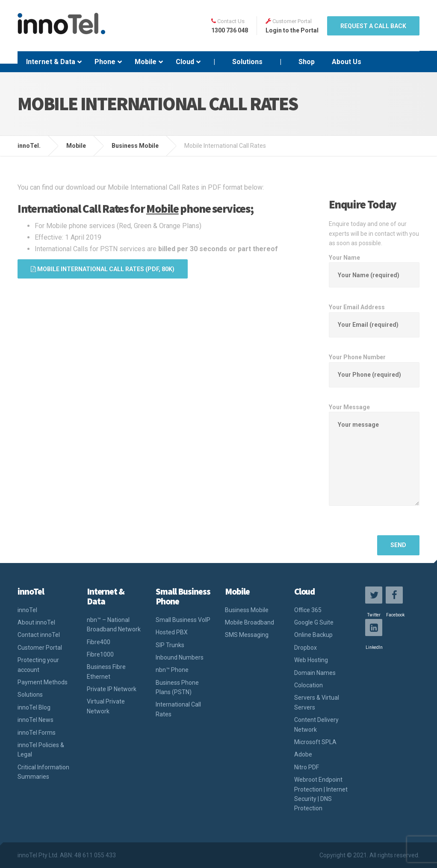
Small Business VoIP (183, 620)
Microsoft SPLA (315, 742)
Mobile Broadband (250, 622)
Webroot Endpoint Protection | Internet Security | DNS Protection (321, 794)
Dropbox (306, 648)
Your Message (374, 462)
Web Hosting (311, 660)
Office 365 (308, 610)
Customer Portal (40, 648)
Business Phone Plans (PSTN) (177, 687)
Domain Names (315, 673)
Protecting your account (38, 665)
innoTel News (35, 720)
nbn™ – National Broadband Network (114, 625)
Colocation (309, 685)
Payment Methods (43, 682)
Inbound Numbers (180, 657)
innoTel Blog (34, 707)
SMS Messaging (247, 635)
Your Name (374, 266)
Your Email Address (374, 316)
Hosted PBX (172, 632)
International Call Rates (178, 709)
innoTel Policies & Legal (41, 750)
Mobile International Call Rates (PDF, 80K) (103, 269)
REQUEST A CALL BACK (373, 26)
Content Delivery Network (316, 724)
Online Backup (313, 635)
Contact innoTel (39, 635)
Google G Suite (314, 622)
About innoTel (36, 622)
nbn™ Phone (172, 670)
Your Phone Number (374, 366)
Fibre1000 (100, 654)
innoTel (27, 610)
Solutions (30, 695)
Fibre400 (99, 642)
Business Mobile (247, 610)
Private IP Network (112, 689)
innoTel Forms (37, 733)
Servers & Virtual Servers (317, 702)
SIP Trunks (170, 645)
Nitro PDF (307, 767)
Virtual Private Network (106, 706)
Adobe (303, 754)
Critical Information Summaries (43, 772)
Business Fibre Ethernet (106, 672)
